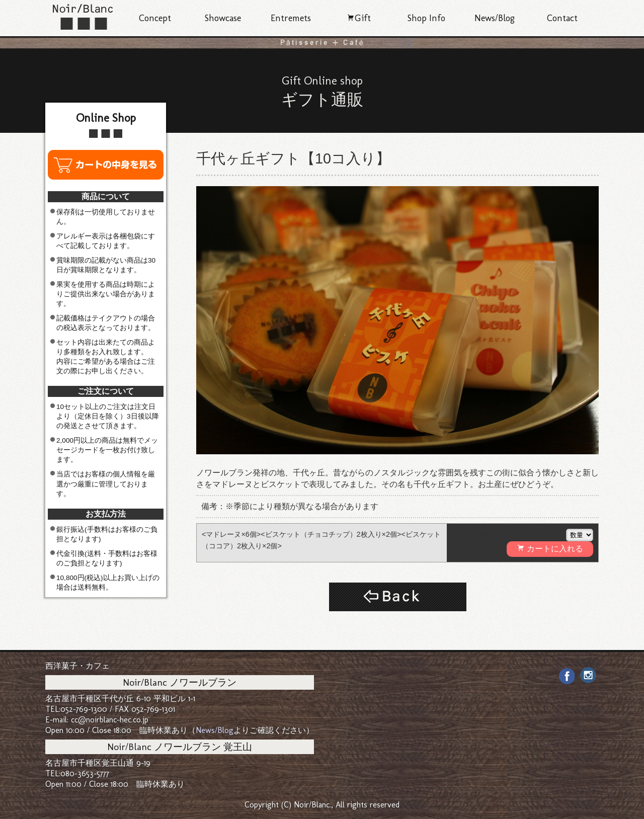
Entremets (291, 18)
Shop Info (426, 18)
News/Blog (495, 18)
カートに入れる (550, 548)
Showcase (223, 18)
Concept (155, 18)
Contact (562, 18)
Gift (359, 18)
